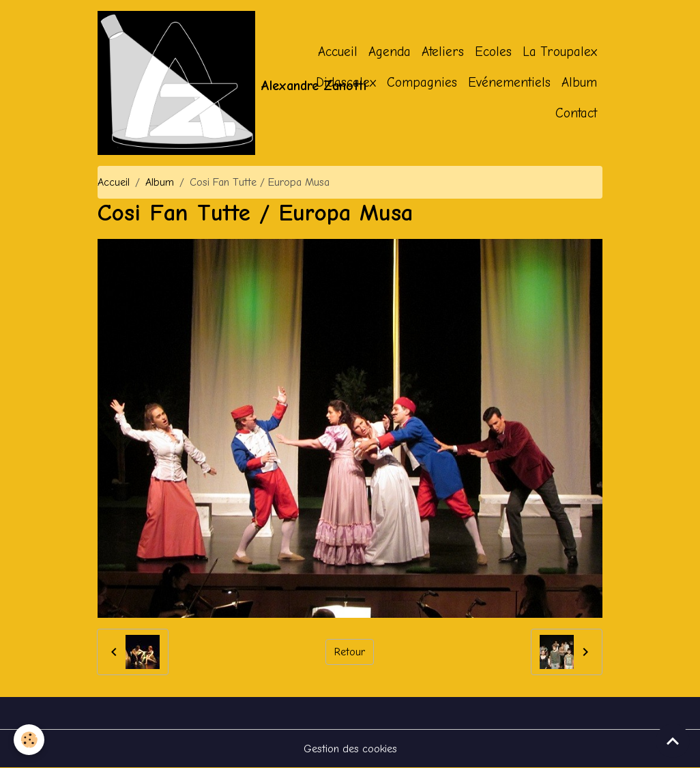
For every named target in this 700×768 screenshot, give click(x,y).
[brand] (176, 83)
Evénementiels (509, 83)
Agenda (390, 52)
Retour (350, 652)
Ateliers (443, 52)
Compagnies (422, 83)
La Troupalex (560, 52)
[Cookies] (29, 740)
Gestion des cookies (350, 749)
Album (579, 83)
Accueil (338, 52)
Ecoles (493, 52)
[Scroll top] (673, 741)
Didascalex (346, 83)
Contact (576, 113)
